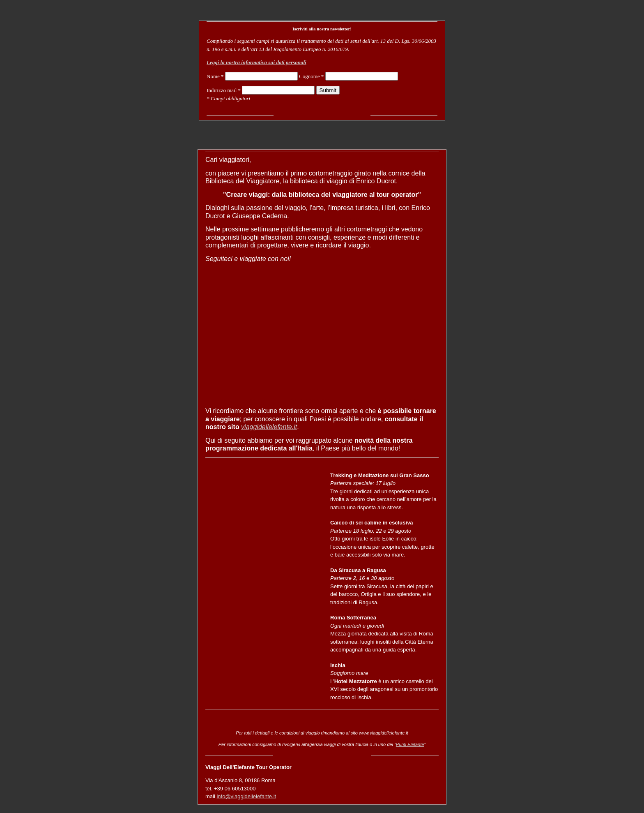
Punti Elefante (410, 744)
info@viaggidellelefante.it (246, 796)
